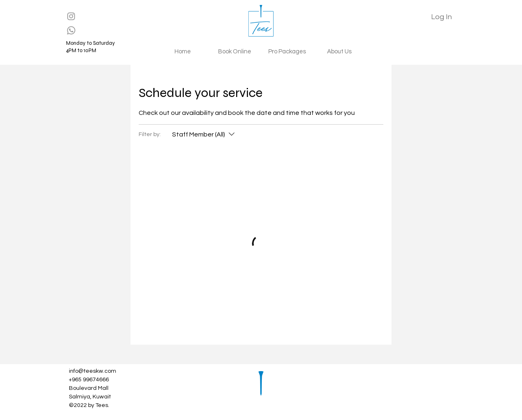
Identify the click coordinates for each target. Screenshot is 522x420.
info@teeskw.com (93, 371)
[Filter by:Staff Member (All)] (204, 134)
